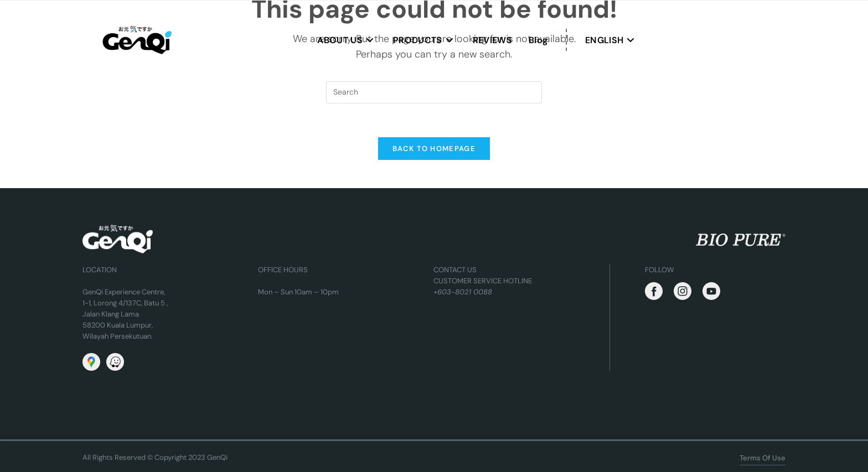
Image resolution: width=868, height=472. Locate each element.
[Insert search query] (434, 92)
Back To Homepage (434, 149)
